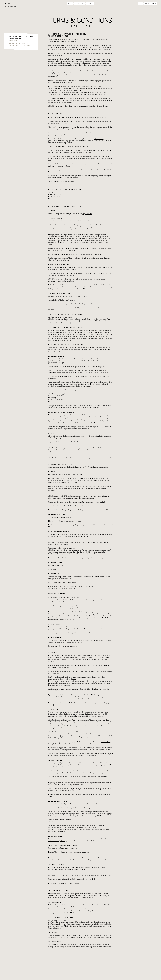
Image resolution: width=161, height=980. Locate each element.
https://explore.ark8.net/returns (87, 376)
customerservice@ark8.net (98, 367)
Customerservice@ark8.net (96, 655)
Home (5, 6)
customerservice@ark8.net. (77, 869)
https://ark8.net (61, 46)
